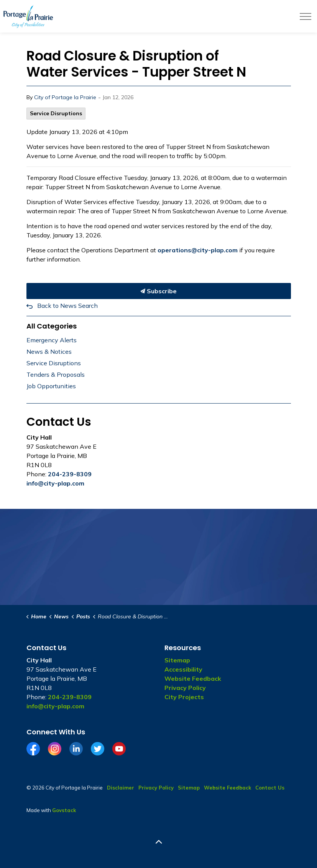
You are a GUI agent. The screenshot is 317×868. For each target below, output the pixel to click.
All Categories (52, 326)
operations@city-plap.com (198, 250)
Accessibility (183, 669)
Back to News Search (67, 306)
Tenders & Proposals (56, 374)
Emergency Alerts (52, 340)
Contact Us (270, 788)
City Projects (184, 697)
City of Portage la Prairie (65, 97)
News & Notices (49, 351)
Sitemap (177, 660)
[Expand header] (306, 16)
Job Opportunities (51, 386)
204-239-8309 (70, 474)
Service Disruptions (56, 113)
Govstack (64, 810)
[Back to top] (159, 842)
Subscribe (159, 291)
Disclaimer (121, 788)
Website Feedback (193, 678)
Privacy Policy (185, 688)
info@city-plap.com (55, 483)
